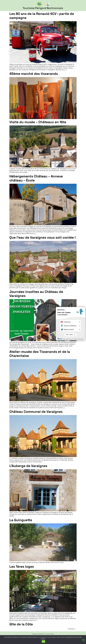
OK (43, 642)
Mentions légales (50, 634)
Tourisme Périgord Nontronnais (43, 8)
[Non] (83, 640)
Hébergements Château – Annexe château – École (36, 178)
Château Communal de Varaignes (36, 412)
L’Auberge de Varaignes (28, 466)
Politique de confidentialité (38, 634)
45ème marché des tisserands (34, 74)
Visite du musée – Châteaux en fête (38, 122)
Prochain (72, 629)
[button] (82, 6)
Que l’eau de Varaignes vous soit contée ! (43, 237)
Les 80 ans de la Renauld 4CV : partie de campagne (42, 16)
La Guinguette (21, 520)
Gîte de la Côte (21, 624)
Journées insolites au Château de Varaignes (36, 294)
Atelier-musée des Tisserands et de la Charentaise (40, 354)
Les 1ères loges (22, 567)
